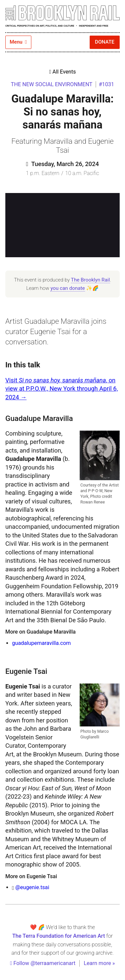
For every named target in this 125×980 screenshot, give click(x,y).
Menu (18, 42)
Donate (105, 42)
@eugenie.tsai (32, 887)
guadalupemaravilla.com (41, 643)
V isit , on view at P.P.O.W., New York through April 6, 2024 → (61, 389)
